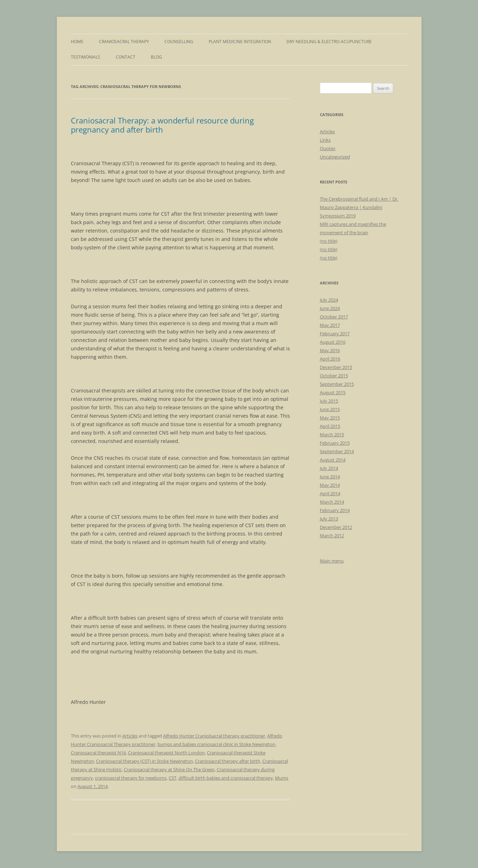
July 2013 (329, 519)
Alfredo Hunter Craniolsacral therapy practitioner (214, 736)
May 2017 (330, 325)
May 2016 (330, 350)
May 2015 (330, 418)
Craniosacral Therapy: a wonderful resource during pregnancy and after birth (162, 125)
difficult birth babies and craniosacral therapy (226, 778)
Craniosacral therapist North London (166, 753)
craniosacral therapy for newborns (131, 778)
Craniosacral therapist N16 (98, 753)
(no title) (329, 241)
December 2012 (336, 527)
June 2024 (330, 308)
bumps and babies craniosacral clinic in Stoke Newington (216, 744)
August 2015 (333, 392)
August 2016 (333, 342)
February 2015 (335, 443)
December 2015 (336, 367)
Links (325, 140)
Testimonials (86, 57)
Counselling (179, 42)
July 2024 (329, 300)
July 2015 (329, 401)
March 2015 (332, 435)
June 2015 (330, 409)
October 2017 (334, 317)
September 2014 (337, 451)
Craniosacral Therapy (124, 42)
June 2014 (330, 477)
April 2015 (330, 426)
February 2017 (335, 334)
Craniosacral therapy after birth (228, 761)
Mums (282, 778)
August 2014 (333, 460)
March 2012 (332, 536)
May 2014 (330, 485)
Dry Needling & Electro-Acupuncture (329, 42)
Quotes (328, 148)
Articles (130, 736)
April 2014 (330, 493)
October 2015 (334, 376)
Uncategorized (335, 157)
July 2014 (329, 468)
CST (173, 778)
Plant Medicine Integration (240, 42)
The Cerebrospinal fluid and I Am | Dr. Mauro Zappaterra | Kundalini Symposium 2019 (359, 207)
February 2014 (335, 510)
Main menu (332, 561)
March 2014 (332, 502)
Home (77, 42)
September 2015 (337, 384)
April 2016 (330, 359)
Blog (156, 57)
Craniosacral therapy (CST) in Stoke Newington (144, 761)
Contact (126, 57)
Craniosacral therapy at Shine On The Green (169, 769)
